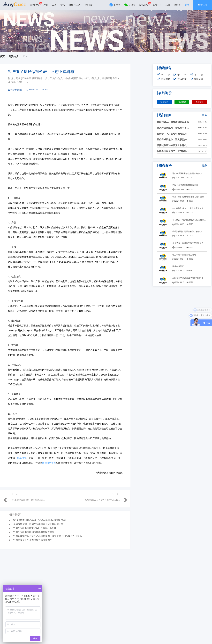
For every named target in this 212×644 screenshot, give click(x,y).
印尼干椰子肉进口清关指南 (184, 255)
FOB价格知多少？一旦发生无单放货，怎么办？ (190, 208)
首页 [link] (2, 56)
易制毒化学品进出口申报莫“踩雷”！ (188, 278)
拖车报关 (22, 458)
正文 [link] (25, 56)
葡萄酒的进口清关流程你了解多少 (187, 232)
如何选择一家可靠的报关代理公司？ (188, 243)
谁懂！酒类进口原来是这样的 (185, 185)
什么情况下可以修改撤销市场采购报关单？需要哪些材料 (190, 220)
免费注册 (203, 5)
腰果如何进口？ (179, 266)
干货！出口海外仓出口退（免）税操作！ (190, 197)
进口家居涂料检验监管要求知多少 (187, 173)
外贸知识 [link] (14, 56)
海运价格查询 (49, 463)
